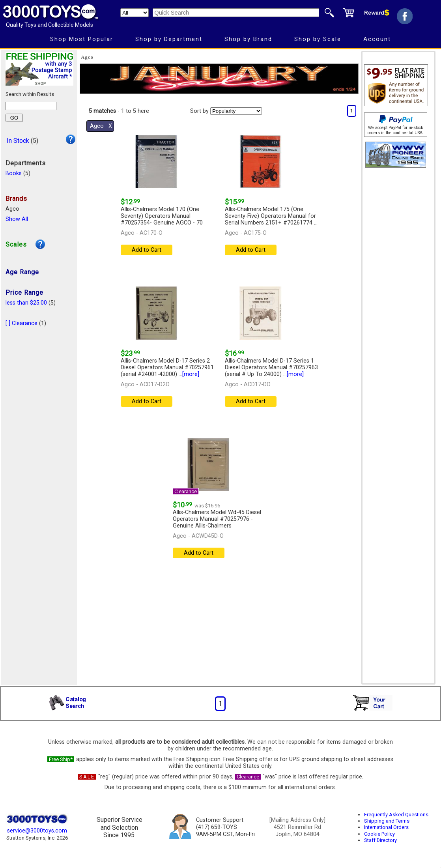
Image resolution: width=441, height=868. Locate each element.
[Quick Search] (236, 13)
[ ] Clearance (21, 323)
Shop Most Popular (82, 39)
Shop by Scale (318, 39)
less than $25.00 (26, 303)
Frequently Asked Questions (396, 815)
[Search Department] (135, 13)
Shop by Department (169, 39)
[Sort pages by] (236, 111)
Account (377, 39)
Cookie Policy (379, 834)
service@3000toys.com (37, 831)
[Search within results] (31, 106)
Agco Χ (101, 126)
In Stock (18, 141)
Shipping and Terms (387, 821)
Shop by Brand (248, 39)
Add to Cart (147, 250)
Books (14, 173)
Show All (17, 219)
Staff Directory (380, 840)
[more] (191, 374)
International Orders (386, 827)
